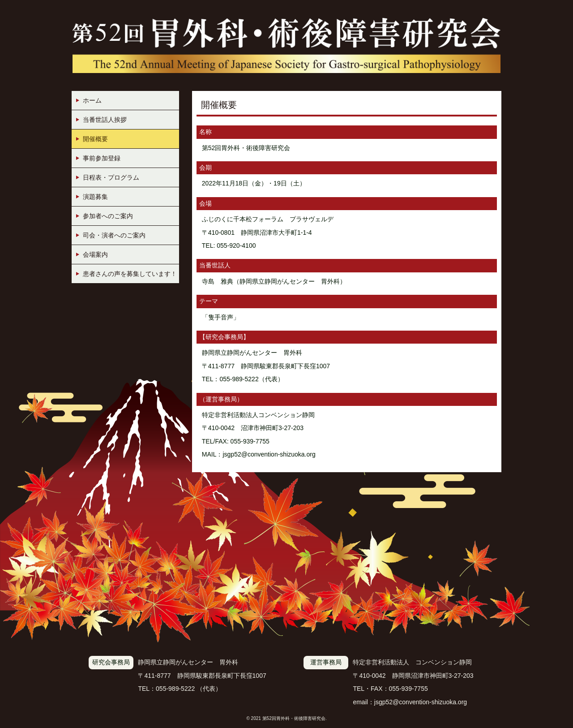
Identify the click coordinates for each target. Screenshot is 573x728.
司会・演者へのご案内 (114, 235)
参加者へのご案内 (108, 216)
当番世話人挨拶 (105, 120)
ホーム (92, 100)
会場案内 (95, 254)
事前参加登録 (102, 158)
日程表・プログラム (111, 177)
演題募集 (95, 197)
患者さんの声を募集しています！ (130, 274)
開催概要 (95, 139)
